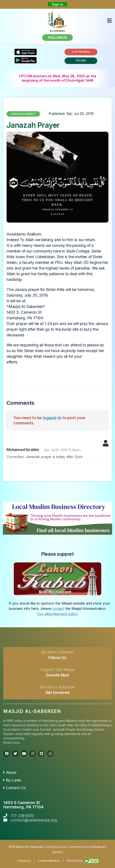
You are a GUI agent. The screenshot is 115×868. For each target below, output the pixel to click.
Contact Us (15, 788)
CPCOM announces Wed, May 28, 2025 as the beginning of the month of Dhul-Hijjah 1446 (58, 78)
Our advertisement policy (57, 614)
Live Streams (81, 51)
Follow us (57, 37)
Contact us (24, 861)
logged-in (52, 418)
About (10, 772)
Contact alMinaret (49, 861)
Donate (81, 60)
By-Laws (12, 780)
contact (58, 609)
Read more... (12, 743)
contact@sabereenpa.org (34, 820)
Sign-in (57, 4)
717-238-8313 (22, 816)
